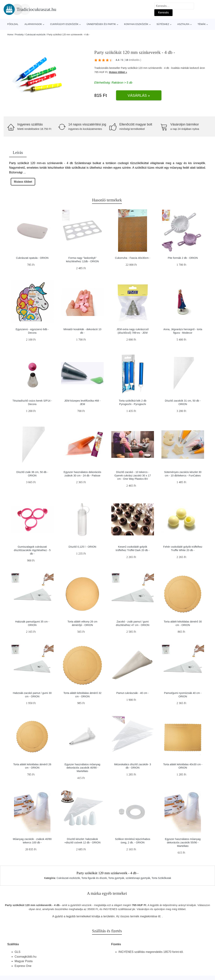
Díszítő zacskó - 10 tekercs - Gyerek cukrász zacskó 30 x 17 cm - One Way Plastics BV (133, 475)
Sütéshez (163, 24)
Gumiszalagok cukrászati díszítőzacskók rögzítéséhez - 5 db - (32, 550)
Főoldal (13, 24)
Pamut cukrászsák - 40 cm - (133, 693)
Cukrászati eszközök (64, 24)
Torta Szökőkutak (161, 878)
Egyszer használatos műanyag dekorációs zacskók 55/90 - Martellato (183, 842)
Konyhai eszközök (136, 24)
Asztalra (183, 24)
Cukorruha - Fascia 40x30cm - (133, 258)
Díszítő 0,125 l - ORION (82, 547)
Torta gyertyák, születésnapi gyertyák (129, 878)
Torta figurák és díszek (94, 878)
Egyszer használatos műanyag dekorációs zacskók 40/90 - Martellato (82, 768)
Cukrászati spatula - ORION (32, 258)
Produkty (19, 35)
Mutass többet (23, 182)
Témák (202, 24)
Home (10, 35)
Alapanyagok (33, 24)
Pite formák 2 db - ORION (183, 258)
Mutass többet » (118, 72)
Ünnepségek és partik (101, 24)
